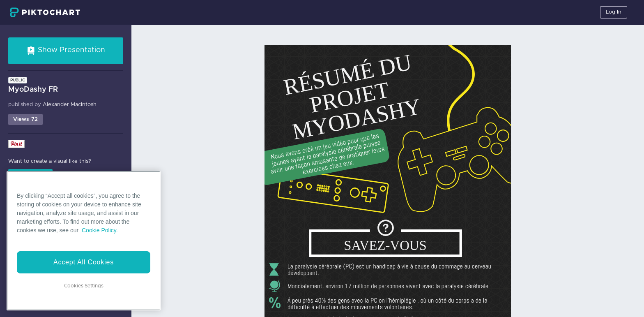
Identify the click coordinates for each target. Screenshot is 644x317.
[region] (84, 241)
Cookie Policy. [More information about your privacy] (100, 230)
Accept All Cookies (84, 262)
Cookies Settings (84, 286)
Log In (614, 12)
